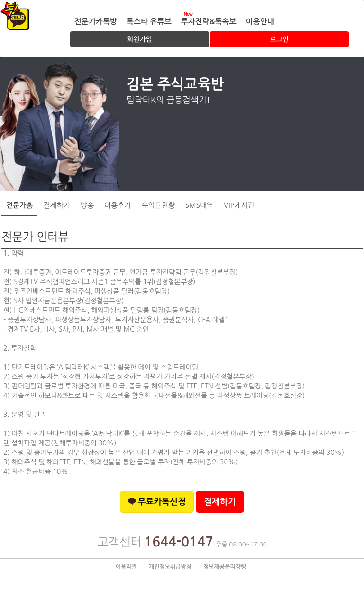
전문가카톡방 (96, 22)
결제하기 (56, 205)
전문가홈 (19, 205)
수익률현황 (158, 205)
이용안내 (260, 22)
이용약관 (126, 567)
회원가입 (140, 39)
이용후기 (118, 205)
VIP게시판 (239, 205)
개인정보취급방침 (170, 567)
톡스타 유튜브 (149, 22)
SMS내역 (199, 205)
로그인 (279, 39)
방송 (87, 205)
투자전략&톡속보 (209, 22)
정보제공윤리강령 (225, 567)
